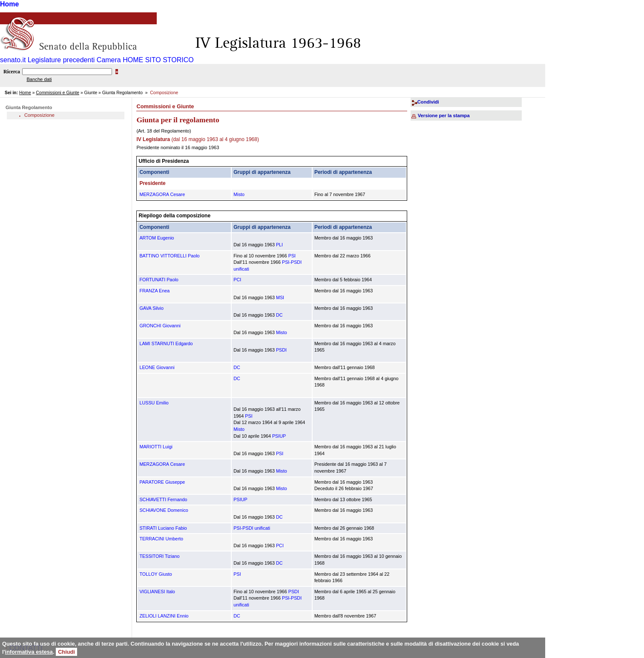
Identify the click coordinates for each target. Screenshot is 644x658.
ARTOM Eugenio (157, 238)
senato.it (13, 60)
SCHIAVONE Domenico (164, 510)
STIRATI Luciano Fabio (163, 528)
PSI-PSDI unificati (252, 528)
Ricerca (12, 72)
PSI (292, 256)
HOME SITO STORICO (158, 60)
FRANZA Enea (154, 291)
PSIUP (279, 436)
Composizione (39, 115)
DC (279, 315)
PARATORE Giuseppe (162, 482)
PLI (279, 245)
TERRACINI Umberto (161, 539)
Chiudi (66, 652)
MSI (280, 297)
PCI (237, 280)
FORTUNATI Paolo (159, 280)
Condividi (428, 102)
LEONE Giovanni (157, 367)
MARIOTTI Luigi (156, 447)
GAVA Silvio (151, 308)
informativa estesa (29, 652)
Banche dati (39, 79)
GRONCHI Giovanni (160, 326)
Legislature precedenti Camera (74, 60)
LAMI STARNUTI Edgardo (166, 343)
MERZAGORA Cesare (162, 194)
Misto (239, 194)
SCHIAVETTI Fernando (163, 499)
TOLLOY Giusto (155, 574)
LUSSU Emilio (154, 403)
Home (9, 4)
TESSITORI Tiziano (159, 556)
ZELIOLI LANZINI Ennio (164, 616)
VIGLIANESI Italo (157, 592)
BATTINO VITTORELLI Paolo (169, 256)
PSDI (281, 350)
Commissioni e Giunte (57, 93)
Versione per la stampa (444, 115)
